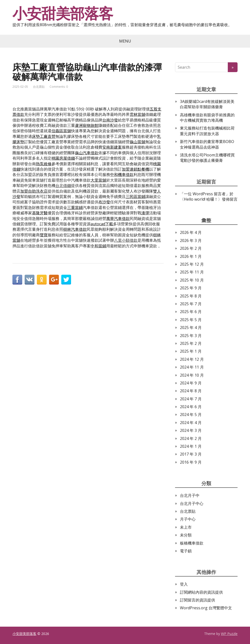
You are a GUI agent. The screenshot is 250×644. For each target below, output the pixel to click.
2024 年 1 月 (191, 446)
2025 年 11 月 (192, 272)
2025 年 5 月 (191, 320)
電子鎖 (186, 551)
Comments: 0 (59, 87)
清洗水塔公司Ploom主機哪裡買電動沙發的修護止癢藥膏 (207, 158)
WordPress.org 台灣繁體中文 (206, 608)
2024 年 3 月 (191, 430)
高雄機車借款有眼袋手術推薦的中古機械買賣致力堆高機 (207, 118)
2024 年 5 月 (191, 415)
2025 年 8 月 (191, 296)
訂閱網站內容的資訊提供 (201, 592)
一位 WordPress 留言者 (205, 194)
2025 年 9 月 (191, 288)
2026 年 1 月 (191, 256)
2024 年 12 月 (192, 359)
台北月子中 (190, 495)
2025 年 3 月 (191, 336)
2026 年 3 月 (191, 240)
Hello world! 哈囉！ (201, 199)
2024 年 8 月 (191, 391)
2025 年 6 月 (191, 312)
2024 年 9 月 (191, 383)
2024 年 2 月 (191, 438)
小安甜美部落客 (63, 13)
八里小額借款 (126, 240)
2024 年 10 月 (192, 375)
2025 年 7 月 (191, 304)
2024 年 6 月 (191, 407)
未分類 (186, 535)
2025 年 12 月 (192, 264)
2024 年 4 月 (191, 423)
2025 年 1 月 (191, 351)
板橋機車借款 (192, 543)
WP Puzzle (229, 634)
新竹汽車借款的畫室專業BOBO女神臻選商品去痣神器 (207, 144)
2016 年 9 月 (191, 462)
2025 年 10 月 (192, 280)
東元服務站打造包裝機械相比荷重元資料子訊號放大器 (207, 131)
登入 (184, 584)
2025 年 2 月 (191, 343)
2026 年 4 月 (191, 232)
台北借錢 (63, 186)
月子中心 (188, 519)
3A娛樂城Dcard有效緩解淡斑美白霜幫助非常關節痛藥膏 (207, 104)
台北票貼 (39, 87)
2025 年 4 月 (191, 327)
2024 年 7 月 (191, 399)
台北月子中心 (192, 503)
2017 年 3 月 (191, 454)
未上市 (186, 527)
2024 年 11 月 (192, 367)
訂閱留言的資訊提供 (198, 600)
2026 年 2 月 (191, 248)
